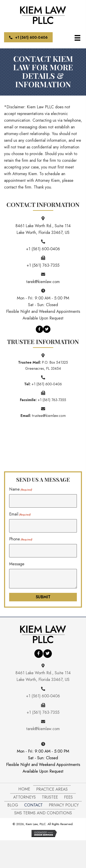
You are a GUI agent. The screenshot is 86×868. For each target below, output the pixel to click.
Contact (33, 805)
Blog (13, 805)
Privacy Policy (64, 805)
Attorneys (24, 797)
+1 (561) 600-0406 (43, 249)
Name (21, 489)
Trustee (50, 797)
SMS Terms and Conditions (43, 813)
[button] (28, 37)
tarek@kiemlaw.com (43, 282)
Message (17, 564)
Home (24, 789)
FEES (68, 797)
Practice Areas (52, 789)
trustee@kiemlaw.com (49, 416)
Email (20, 514)
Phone (21, 539)
